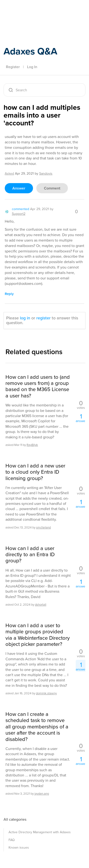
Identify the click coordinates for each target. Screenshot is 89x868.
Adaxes (26, 10)
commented (21, 209)
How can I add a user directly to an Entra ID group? (30, 555)
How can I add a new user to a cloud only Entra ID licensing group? (35, 472)
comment (52, 188)
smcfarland (43, 527)
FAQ (12, 840)
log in (25, 318)
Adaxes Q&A (30, 51)
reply (9, 294)
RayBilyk (32, 445)
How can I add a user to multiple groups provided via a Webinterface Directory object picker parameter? (38, 635)
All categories (15, 819)
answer (19, 188)
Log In (32, 67)
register (43, 318)
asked (9, 174)
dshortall (41, 605)
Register (13, 67)
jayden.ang (42, 794)
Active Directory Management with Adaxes (40, 832)
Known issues (19, 848)
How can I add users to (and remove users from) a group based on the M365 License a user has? (38, 387)
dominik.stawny (46, 693)
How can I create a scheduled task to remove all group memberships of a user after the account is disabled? (37, 727)
